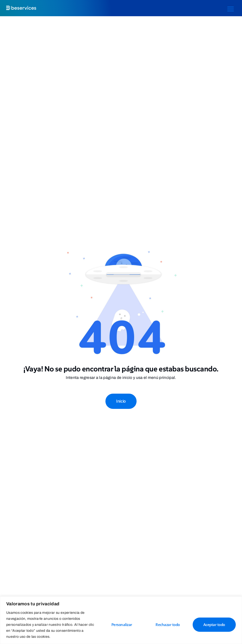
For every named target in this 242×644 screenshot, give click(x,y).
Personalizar (122, 625)
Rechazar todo (168, 625)
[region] (121, 620)
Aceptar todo (214, 625)
